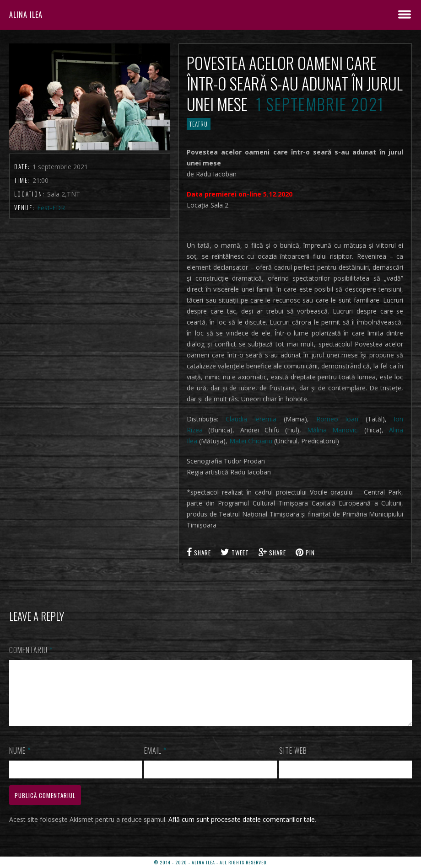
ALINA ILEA (26, 15)
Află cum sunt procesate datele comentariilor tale (242, 830)
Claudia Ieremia (251, 419)
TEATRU (199, 124)
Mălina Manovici (333, 430)
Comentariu (31, 650)
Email (155, 761)
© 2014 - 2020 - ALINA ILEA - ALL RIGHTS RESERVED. (211, 862)
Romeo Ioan (337, 419)
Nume (20, 761)
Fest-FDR (51, 208)
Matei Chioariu (251, 441)
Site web (293, 761)
